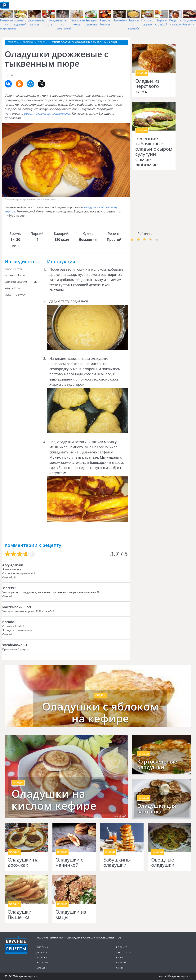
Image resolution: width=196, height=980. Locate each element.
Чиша (9, 75)
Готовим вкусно (16, 945)
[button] (191, 5)
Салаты (121, 962)
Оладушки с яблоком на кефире (100, 712)
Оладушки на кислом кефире (54, 800)
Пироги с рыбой (161, 22)
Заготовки (123, 952)
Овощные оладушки (163, 862)
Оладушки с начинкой (69, 862)
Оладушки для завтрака (157, 809)
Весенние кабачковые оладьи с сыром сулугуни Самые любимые (154, 151)
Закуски (42, 958)
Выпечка (42, 947)
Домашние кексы (36, 22)
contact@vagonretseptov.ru (175, 976)
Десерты (42, 952)
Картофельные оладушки (157, 764)
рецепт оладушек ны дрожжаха (47, 114)
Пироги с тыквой (133, 24)
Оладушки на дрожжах (23, 862)
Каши (120, 958)
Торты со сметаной (64, 24)
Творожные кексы (79, 22)
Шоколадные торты (52, 22)
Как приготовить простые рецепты (5, 5)
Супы (120, 968)
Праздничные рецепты (95, 22)
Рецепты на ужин (176, 22)
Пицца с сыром (147, 22)
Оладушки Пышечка (20, 914)
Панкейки (120, 20)
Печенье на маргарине (8, 24)
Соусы (41, 968)
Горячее (122, 947)
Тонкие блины (105, 22)
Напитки (42, 962)
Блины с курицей (20, 22)
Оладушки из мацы (71, 914)
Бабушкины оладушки (117, 862)
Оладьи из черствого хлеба (147, 86)
